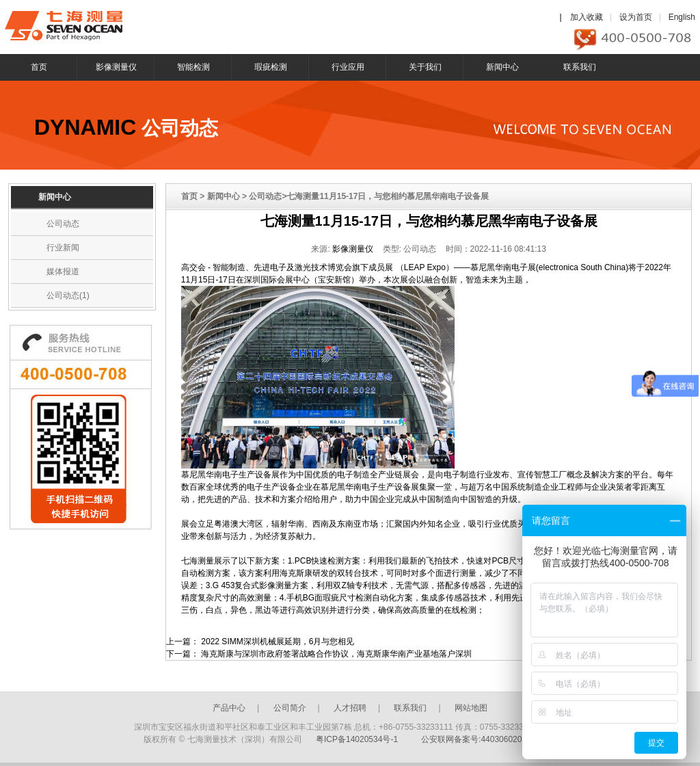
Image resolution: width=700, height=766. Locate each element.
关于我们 (425, 67)
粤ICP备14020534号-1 (357, 739)
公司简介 (290, 708)
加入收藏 (587, 17)
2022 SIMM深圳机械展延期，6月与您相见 (278, 642)
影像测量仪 (116, 67)
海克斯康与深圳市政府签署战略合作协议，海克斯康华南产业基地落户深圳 (336, 654)
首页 (39, 67)
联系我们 (580, 67)
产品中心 (229, 708)
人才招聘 (350, 708)
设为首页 (636, 17)
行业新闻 (63, 248)
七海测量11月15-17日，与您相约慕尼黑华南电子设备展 (429, 221)
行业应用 (348, 67)
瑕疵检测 (271, 67)
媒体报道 (63, 272)
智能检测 (193, 67)
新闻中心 (502, 67)
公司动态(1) (68, 295)
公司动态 (63, 224)
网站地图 (471, 708)
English (682, 17)
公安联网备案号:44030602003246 (483, 739)
